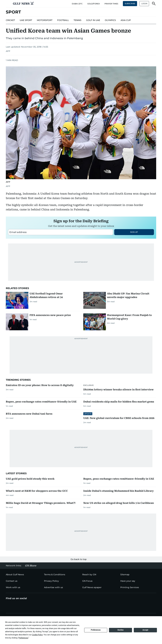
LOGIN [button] (144, 4)
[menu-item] (10, 20)
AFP (8, 51)
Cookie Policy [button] (37, 635)
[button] (8, 4)
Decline (120, 630)
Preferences (96, 630)
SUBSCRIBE (130, 4)
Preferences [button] (23, 638)
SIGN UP (134, 232)
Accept (145, 630)
